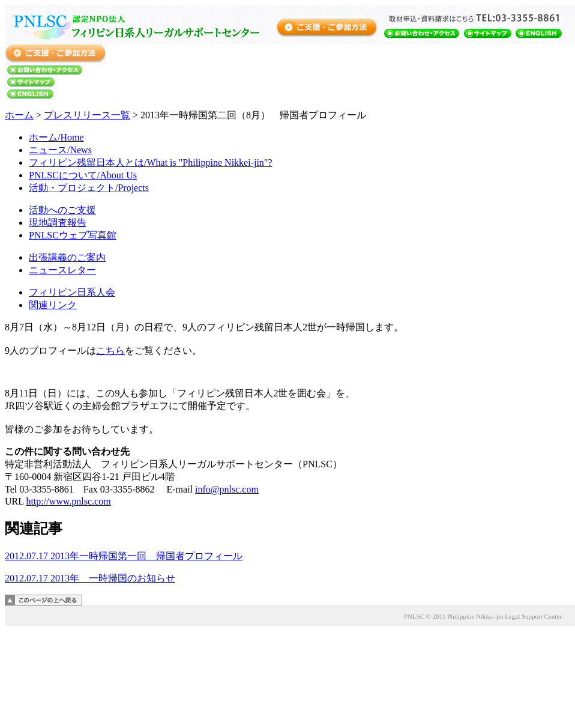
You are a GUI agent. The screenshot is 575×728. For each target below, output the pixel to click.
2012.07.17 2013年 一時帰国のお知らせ (90, 578)
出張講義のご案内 (67, 257)
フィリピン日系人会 (72, 292)
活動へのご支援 (62, 210)
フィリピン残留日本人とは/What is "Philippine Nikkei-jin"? (150, 162)
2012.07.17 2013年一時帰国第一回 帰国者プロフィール (124, 556)
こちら (110, 350)
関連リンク (53, 305)
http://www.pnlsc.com (68, 501)
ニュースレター (62, 270)
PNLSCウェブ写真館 (73, 235)
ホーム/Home (56, 137)
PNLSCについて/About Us (83, 175)
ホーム (19, 115)
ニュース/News (60, 150)
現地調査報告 (58, 223)
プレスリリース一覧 (87, 115)
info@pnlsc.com (227, 489)
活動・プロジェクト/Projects (89, 188)
